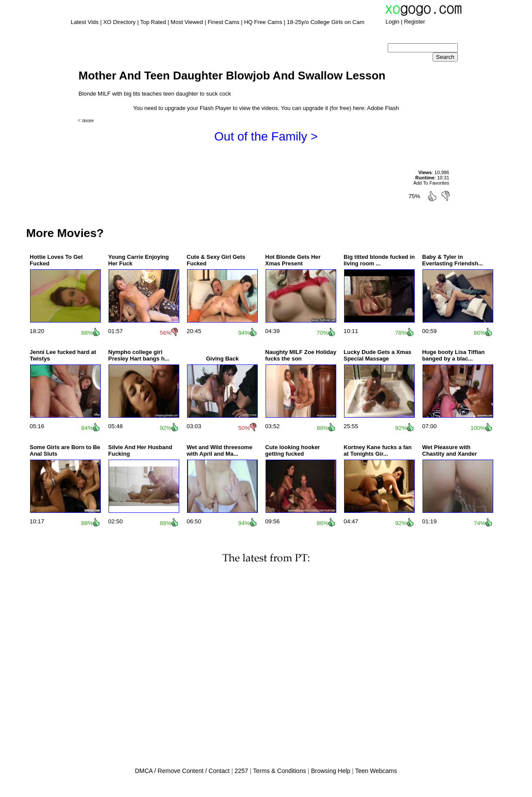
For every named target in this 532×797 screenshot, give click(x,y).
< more (86, 120)
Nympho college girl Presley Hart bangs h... (139, 355)
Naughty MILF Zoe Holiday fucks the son (301, 355)
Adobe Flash (383, 108)
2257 (241, 771)
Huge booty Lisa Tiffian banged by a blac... (454, 355)
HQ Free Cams (263, 22)
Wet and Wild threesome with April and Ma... (220, 450)
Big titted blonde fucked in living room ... (379, 260)
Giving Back (222, 359)
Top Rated (153, 22)
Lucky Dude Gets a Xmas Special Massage (377, 355)
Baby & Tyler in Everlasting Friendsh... (452, 260)
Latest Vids (85, 22)
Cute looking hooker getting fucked (293, 450)
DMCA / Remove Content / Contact (182, 771)
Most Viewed (187, 22)
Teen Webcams (376, 771)
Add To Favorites (431, 183)
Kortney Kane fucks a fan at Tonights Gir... (378, 450)
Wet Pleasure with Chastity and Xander (450, 450)
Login (392, 22)
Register (414, 22)
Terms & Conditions (279, 771)
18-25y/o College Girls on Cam (326, 22)
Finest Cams (223, 22)
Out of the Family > (266, 136)
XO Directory (119, 22)
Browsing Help (331, 771)
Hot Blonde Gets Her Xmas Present (293, 260)
